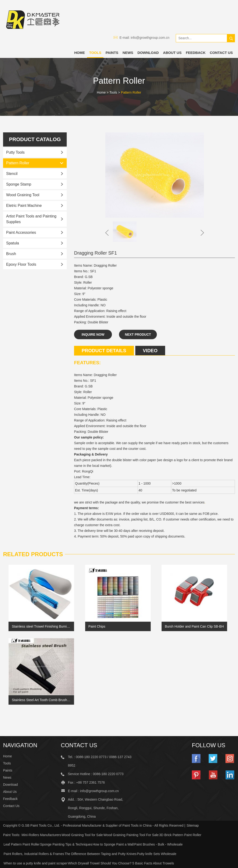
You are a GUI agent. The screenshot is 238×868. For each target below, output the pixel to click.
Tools (95, 53)
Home (80, 53)
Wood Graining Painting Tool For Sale (131, 835)
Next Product (138, 334)
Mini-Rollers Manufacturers (41, 835)
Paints (112, 53)
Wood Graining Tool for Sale (82, 835)
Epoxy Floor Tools (21, 264)
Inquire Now (93, 334)
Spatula (13, 243)
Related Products (33, 554)
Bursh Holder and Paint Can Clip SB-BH (194, 626)
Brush (11, 254)
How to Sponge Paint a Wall (113, 844)
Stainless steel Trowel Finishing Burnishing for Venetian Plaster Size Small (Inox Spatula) (41, 626)
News (128, 53)
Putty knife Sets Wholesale (157, 854)
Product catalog (35, 139)
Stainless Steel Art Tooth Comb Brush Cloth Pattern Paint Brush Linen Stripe (41, 700)
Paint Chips (97, 626)
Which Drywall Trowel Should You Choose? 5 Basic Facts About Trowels (121, 863)
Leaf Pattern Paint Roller (22, 844)
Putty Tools (15, 152)
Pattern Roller (131, 92)
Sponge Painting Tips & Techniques (66, 844)
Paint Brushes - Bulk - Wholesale (158, 844)
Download (148, 53)
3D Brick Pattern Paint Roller (180, 835)
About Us (172, 53)
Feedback (196, 53)
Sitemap (193, 825)
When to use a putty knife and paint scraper (35, 863)
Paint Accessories (21, 232)
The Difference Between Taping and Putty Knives (101, 854)
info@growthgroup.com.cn (150, 38)
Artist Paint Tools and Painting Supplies (31, 219)
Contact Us (221, 53)
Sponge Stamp (19, 184)
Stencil (12, 174)
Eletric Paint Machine (24, 206)
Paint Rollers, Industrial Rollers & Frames (34, 854)
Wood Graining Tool (23, 195)
